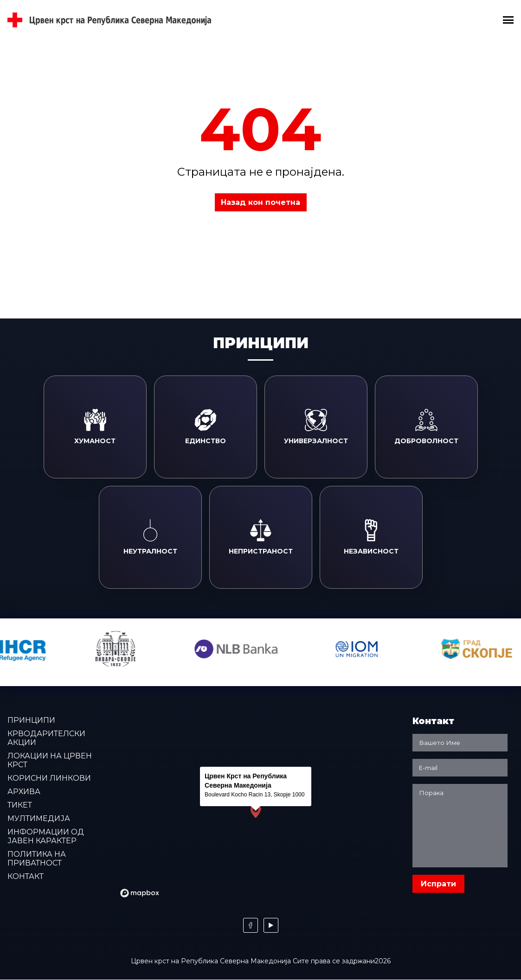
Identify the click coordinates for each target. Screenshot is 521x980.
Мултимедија (39, 818)
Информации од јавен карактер (46, 836)
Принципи (31, 720)
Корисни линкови (49, 778)
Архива (24, 792)
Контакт (26, 876)
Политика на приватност (37, 859)
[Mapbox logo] (140, 893)
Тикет (20, 805)
